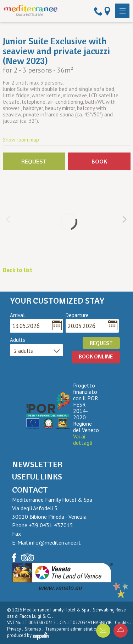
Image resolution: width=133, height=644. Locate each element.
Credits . (123, 623)
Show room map (21, 140)
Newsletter (37, 464)
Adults (18, 340)
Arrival (17, 315)
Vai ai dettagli (83, 439)
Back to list (18, 270)
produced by (28, 636)
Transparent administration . (73, 629)
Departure (77, 315)
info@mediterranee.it (55, 542)
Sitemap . (34, 629)
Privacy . (15, 629)
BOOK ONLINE (96, 356)
